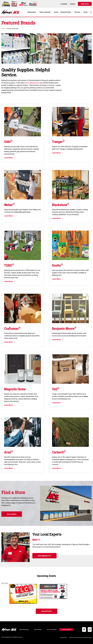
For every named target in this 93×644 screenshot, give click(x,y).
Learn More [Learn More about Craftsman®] (9, 342)
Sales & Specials (45, 12)
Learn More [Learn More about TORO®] (9, 281)
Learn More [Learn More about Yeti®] (57, 403)
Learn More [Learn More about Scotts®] (57, 279)
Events (56, 12)
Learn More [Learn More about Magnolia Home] (9, 405)
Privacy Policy (63, 638)
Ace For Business (52, 630)
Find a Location (66, 630)
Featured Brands (66, 12)
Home (3, 29)
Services (77, 12)
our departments (33, 83)
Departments (32, 12)
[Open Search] (91, 12)
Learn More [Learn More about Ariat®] (9, 468)
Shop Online (85, 4)
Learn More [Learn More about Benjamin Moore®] (57, 340)
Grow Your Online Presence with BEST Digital (80, 638)
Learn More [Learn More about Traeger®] (57, 153)
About (86, 12)
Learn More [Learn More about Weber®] (9, 216)
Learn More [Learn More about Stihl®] (9, 158)
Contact (73, 4)
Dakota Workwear (24, 630)
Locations (64, 4)
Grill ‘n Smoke (38, 630)
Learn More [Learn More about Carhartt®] (57, 468)
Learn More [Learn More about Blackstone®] (57, 218)
